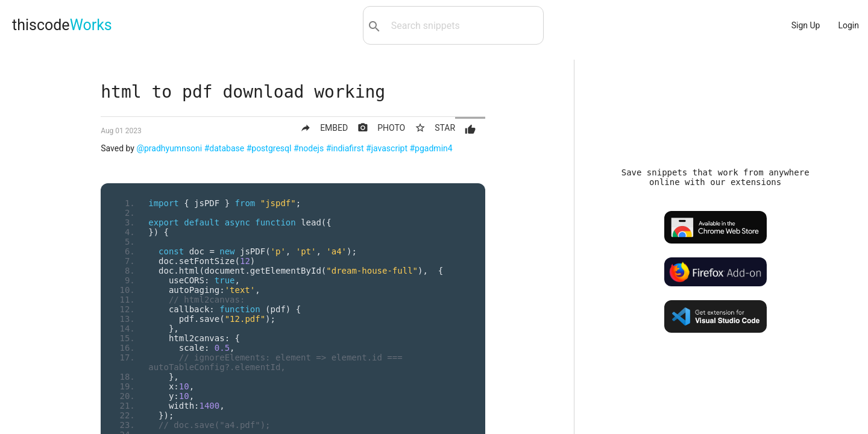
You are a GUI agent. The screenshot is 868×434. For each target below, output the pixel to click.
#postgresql (269, 148)
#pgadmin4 (431, 148)
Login (848, 25)
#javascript (387, 148)
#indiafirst (345, 148)
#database (224, 148)
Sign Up (806, 25)
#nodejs (309, 148)
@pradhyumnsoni (169, 148)
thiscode (62, 25)
